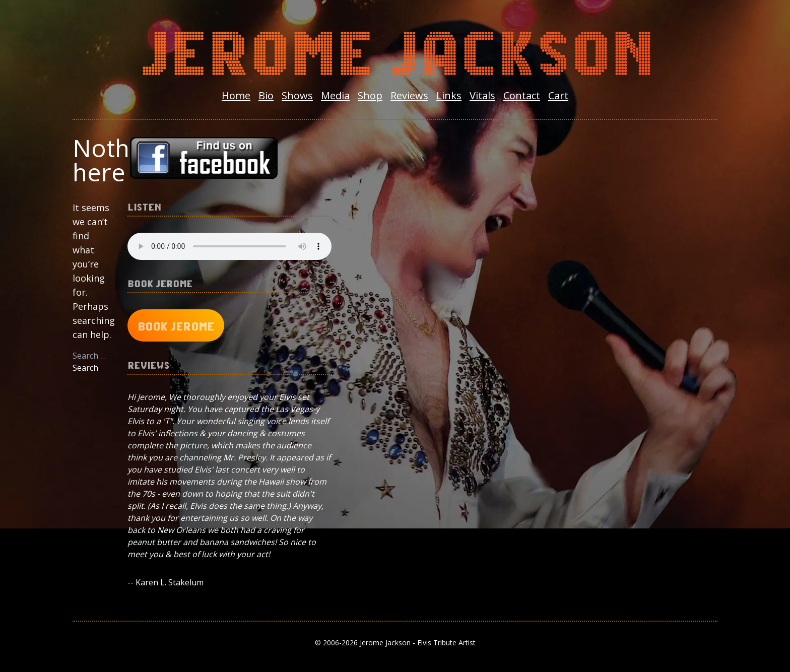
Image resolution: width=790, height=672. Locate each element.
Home (236, 95)
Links (449, 95)
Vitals (482, 95)
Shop (370, 95)
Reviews (409, 95)
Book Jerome (176, 325)
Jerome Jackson (395, 48)
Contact (522, 95)
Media (335, 95)
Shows (297, 95)
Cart (558, 95)
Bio (266, 95)
